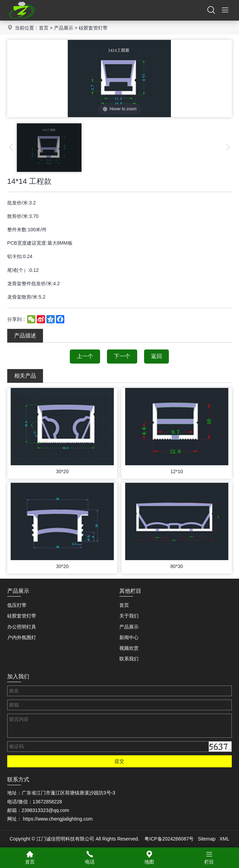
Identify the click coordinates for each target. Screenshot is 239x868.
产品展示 (64, 28)
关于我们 (129, 616)
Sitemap (207, 839)
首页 (44, 28)
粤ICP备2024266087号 (169, 839)
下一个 (122, 356)
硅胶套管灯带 (93, 28)
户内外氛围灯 (22, 637)
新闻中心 (129, 637)
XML (224, 839)
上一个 (85, 356)
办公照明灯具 (22, 627)
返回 (156, 356)
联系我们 (129, 659)
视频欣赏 (129, 648)
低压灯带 (17, 605)
